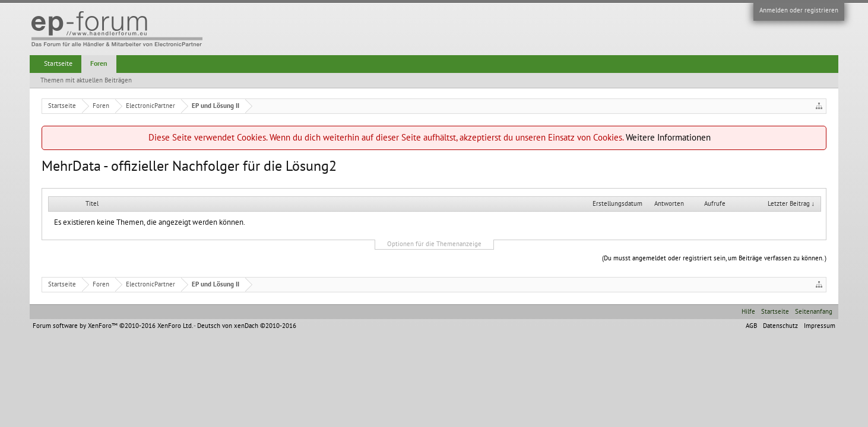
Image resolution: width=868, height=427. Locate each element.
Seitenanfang (814, 312)
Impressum (820, 326)
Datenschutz (780, 326)
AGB (751, 326)
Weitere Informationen (668, 138)
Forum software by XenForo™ (113, 326)
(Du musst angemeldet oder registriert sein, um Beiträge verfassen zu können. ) (714, 258)
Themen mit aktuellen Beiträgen (86, 80)
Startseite (58, 63)
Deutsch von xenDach (247, 326)
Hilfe (748, 312)
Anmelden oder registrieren (799, 10)
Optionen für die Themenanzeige (434, 244)
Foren (99, 63)
